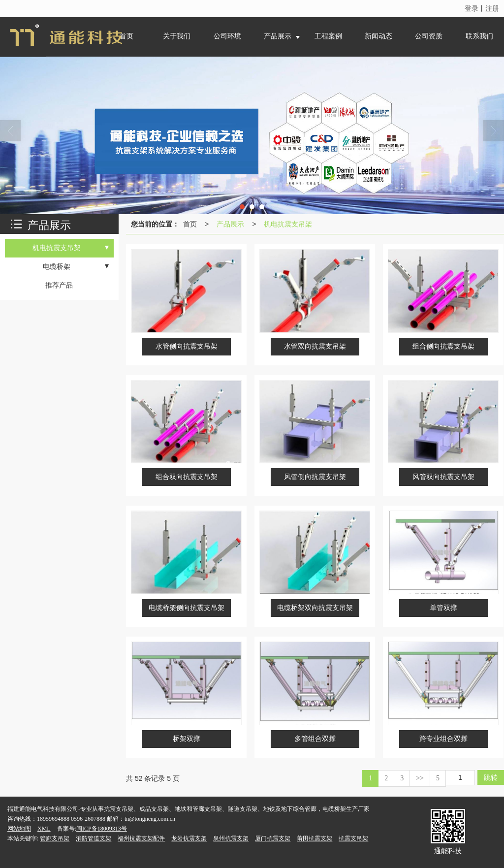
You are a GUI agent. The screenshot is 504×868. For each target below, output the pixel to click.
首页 (190, 224)
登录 (472, 8)
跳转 (491, 777)
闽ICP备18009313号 (102, 829)
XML (44, 829)
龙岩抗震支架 (189, 838)
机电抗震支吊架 (288, 224)
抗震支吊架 (353, 838)
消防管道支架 (94, 838)
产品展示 (230, 224)
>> (420, 778)
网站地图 (19, 829)
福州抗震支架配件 (141, 838)
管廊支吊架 (55, 838)
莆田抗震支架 (315, 838)
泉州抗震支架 (231, 838)
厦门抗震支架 (273, 838)
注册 (492, 8)
